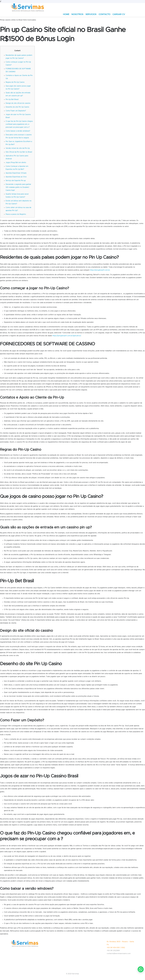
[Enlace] (28, 7)
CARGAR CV (119, 14)
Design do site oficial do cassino (18, 103)
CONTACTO (104, 14)
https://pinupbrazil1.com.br (100, 270)
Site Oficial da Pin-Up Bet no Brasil (19, 152)
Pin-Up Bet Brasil (12, 99)
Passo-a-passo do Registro (16, 214)
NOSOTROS (77, 14)
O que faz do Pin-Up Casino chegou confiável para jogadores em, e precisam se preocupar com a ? (19, 124)
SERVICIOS (91, 14)
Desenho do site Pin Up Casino (17, 107)
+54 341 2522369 (113, 951)
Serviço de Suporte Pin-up (16, 181)
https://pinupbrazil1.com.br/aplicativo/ (67, 336)
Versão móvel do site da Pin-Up (18, 148)
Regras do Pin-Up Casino (15, 82)
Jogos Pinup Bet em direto (16, 162)
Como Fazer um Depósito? (16, 111)
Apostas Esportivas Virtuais (16, 173)
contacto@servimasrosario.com (119, 954)
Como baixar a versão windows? (18, 131)
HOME (66, 14)
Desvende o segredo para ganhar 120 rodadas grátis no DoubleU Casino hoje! (18, 187)
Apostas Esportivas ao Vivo (16, 177)
